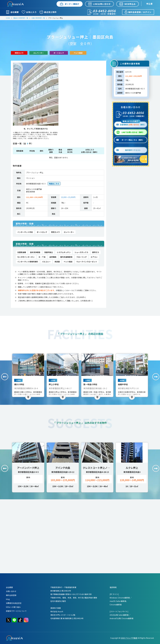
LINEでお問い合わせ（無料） (133, 132)
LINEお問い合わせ (99, 4)
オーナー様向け (70, 4)
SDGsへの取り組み (13, 607)
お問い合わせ (11, 591)
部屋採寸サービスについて (16, 611)
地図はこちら (54, 184)
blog (8, 599)
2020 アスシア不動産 (129, 638)
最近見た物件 (48, 12)
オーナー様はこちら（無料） (130, 140)
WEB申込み (128, 4)
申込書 (149, 4)
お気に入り (29, 12)
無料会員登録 (11, 595)
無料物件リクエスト (128, 150)
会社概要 (12, 12)
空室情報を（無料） (131, 124)
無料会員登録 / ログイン (138, 12)
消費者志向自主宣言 (14, 603)
